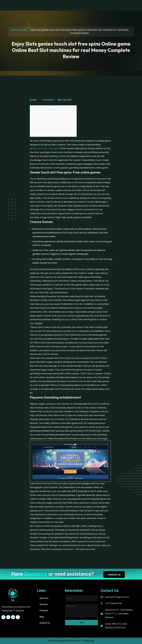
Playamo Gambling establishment (52, 130)
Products (67, 5)
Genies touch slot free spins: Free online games (55, 118)
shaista (22, 30)
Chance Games (43, 125)
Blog (79, 5)
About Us (40, 5)
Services (54, 5)
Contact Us (92, 5)
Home (14, 30)
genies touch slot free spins (44, 148)
